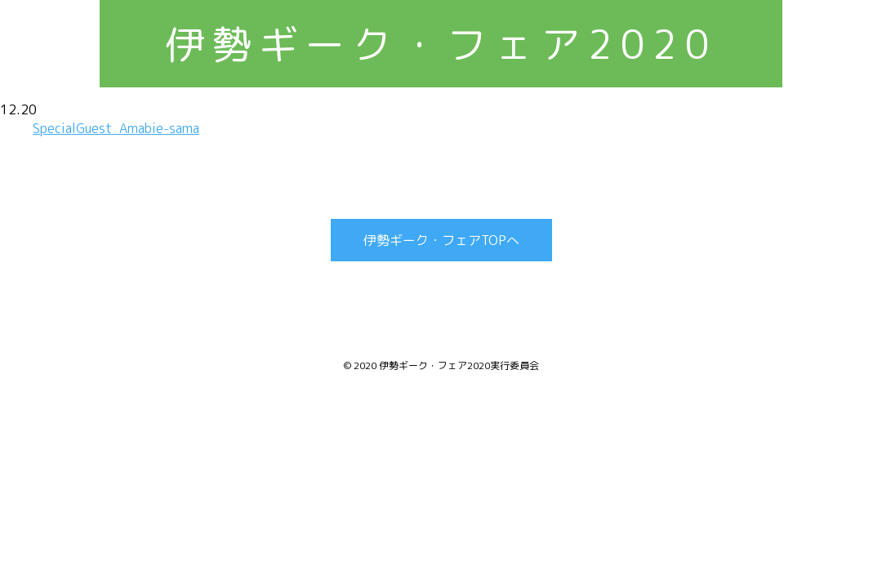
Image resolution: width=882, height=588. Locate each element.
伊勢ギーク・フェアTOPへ (441, 240)
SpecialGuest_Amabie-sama (116, 128)
